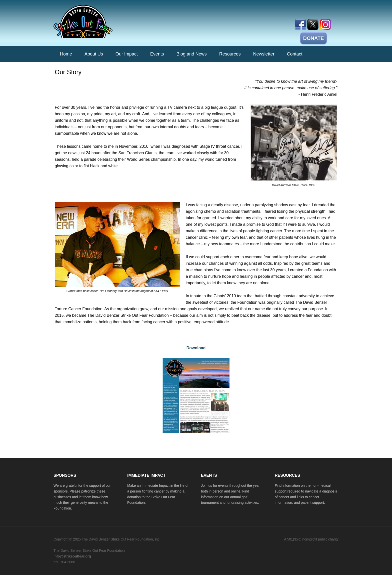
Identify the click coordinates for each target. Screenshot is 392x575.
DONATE (314, 38)
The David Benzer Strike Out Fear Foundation (96, 22)
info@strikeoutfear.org (72, 556)
